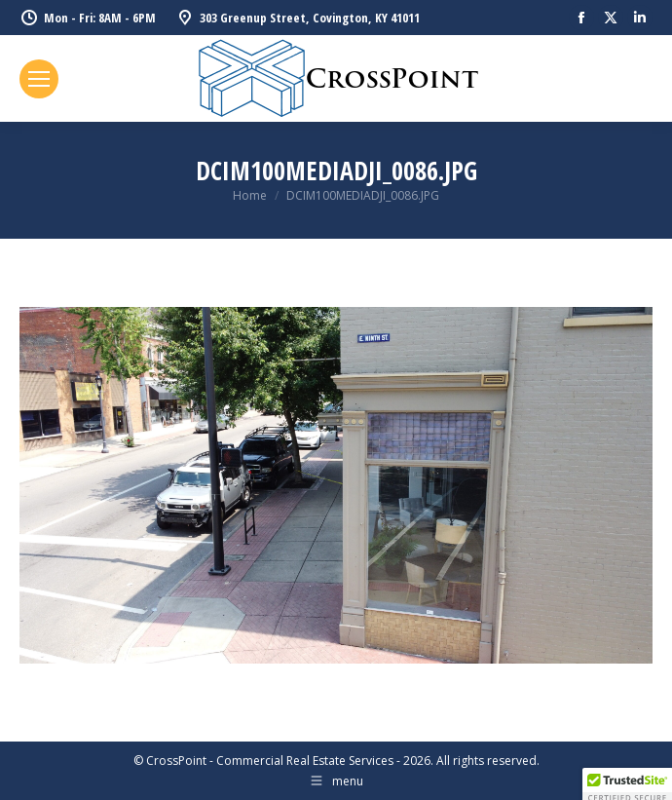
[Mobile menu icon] (39, 79)
